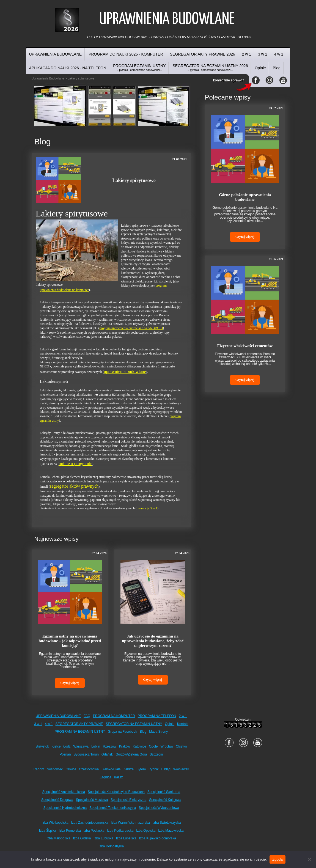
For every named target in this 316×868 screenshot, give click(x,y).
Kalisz (119, 777)
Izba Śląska (48, 831)
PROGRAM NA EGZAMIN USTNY (80, 732)
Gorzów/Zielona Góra (131, 754)
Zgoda (277, 859)
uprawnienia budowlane (125, 371)
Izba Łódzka (82, 838)
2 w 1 (247, 54)
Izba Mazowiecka (171, 831)
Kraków (125, 746)
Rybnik (154, 769)
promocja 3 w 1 (147, 508)
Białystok (42, 746)
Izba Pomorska (70, 831)
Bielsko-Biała (111, 769)
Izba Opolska (146, 831)
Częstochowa (89, 769)
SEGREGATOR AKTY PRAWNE (79, 724)
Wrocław (167, 746)
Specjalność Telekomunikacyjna (113, 808)
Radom (39, 769)
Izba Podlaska (94, 831)
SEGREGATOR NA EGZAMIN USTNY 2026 (210, 68)
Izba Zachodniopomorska (90, 823)
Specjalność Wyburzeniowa (159, 808)
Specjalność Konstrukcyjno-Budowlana (116, 792)
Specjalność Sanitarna (164, 792)
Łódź (67, 746)
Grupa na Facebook (122, 732)
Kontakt (183, 724)
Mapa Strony (158, 732)
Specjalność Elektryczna (128, 800)
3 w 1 (263, 54)
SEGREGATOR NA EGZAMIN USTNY (134, 724)
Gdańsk (107, 754)
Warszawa (81, 746)
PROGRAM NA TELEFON (157, 716)
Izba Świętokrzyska (167, 823)
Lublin (96, 746)
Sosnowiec (55, 769)
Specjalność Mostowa (92, 800)
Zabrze (129, 769)
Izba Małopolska (58, 838)
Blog (277, 68)
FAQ (87, 716)
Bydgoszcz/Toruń (86, 754)
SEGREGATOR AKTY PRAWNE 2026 (203, 54)
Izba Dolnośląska (111, 846)
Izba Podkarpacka (120, 831)
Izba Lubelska (126, 838)
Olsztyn (181, 746)
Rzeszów (110, 746)
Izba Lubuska (103, 838)
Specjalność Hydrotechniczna (65, 808)
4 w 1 (279, 54)
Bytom (141, 769)
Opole (153, 746)
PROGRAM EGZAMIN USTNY (139, 68)
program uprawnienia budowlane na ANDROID (131, 328)
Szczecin (156, 754)
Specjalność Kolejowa (165, 800)
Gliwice (71, 769)
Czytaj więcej (70, 683)
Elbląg (166, 769)
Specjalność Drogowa (57, 800)
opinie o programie (76, 464)
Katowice (140, 746)
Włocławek (181, 769)
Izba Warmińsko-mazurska (130, 823)
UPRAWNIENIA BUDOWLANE (56, 54)
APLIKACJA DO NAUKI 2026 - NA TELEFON (68, 68)
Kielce (56, 746)
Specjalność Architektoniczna (64, 792)
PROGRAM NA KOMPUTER (114, 716)
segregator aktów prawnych (74, 486)
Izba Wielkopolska (55, 823)
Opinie (260, 68)
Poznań (65, 754)
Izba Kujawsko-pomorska (158, 838)
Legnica (105, 777)
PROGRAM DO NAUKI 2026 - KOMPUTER (126, 54)
